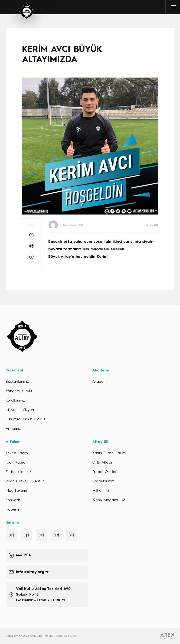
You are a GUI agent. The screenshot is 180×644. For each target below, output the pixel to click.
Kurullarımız (15, 401)
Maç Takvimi (16, 491)
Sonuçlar (13, 500)
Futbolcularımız (18, 472)
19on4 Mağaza (105, 500)
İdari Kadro (16, 463)
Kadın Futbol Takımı (109, 453)
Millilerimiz (101, 491)
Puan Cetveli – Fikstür (25, 481)
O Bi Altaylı (102, 463)
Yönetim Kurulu (19, 391)
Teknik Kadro (17, 453)
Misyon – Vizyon (20, 410)
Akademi (100, 382)
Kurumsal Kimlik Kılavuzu (27, 419)
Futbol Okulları (105, 472)
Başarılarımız (103, 481)
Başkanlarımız (17, 382)
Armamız (13, 429)
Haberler (13, 510)
